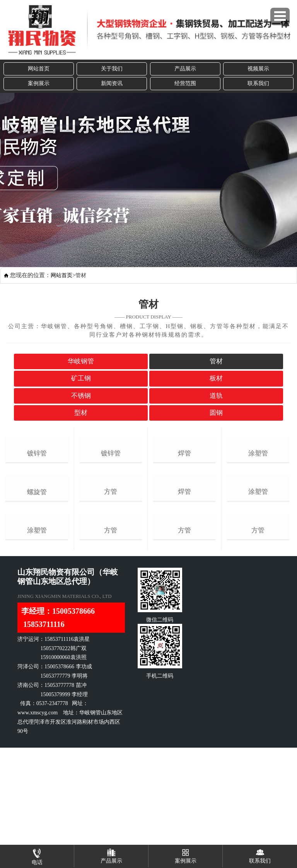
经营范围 (185, 83)
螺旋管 (37, 572)
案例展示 (39, 83)
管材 (216, 361)
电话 (37, 855)
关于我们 (112, 69)
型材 (81, 413)
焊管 (184, 493)
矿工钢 (81, 378)
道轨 (216, 396)
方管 (111, 572)
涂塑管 (37, 651)
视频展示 (258, 69)
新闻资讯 (112, 83)
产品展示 (185, 69)
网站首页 (39, 69)
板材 (216, 378)
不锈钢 (81, 396)
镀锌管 (37, 494)
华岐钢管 (81, 361)
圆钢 (216, 413)
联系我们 (258, 83)
